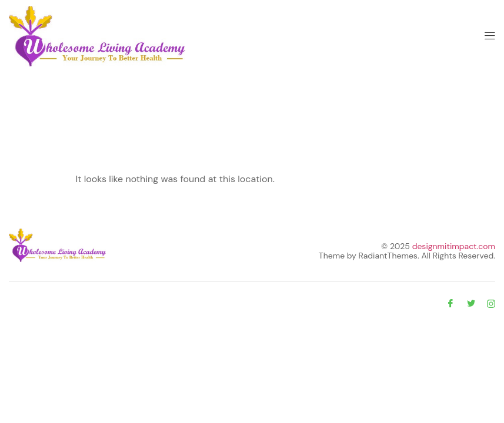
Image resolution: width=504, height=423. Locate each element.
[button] (490, 36)
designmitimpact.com (454, 246)
